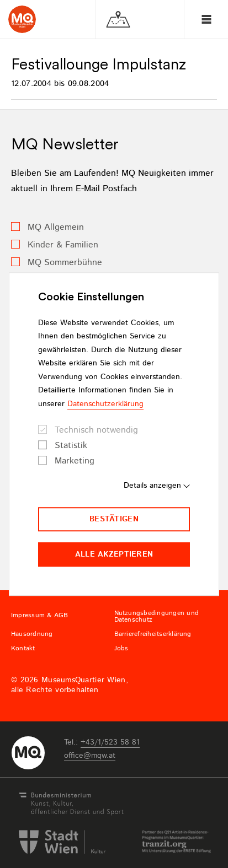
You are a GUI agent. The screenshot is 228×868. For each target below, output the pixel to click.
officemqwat (90, 756)
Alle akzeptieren (114, 554)
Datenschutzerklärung (105, 404)
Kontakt (23, 649)
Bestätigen (114, 519)
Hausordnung (32, 634)
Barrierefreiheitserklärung (153, 634)
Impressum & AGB (40, 616)
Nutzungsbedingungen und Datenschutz (157, 617)
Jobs (121, 649)
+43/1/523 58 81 (110, 742)
